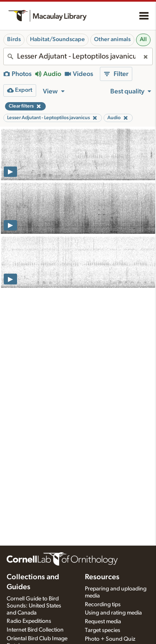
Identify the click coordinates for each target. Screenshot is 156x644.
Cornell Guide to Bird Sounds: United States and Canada (34, 606)
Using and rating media (113, 613)
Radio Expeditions (29, 621)
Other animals (112, 39)
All (143, 39)
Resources (102, 577)
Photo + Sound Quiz (110, 639)
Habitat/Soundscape (57, 39)
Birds (14, 39)
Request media (103, 622)
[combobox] (78, 56)
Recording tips (103, 605)
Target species (103, 630)
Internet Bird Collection (35, 630)
